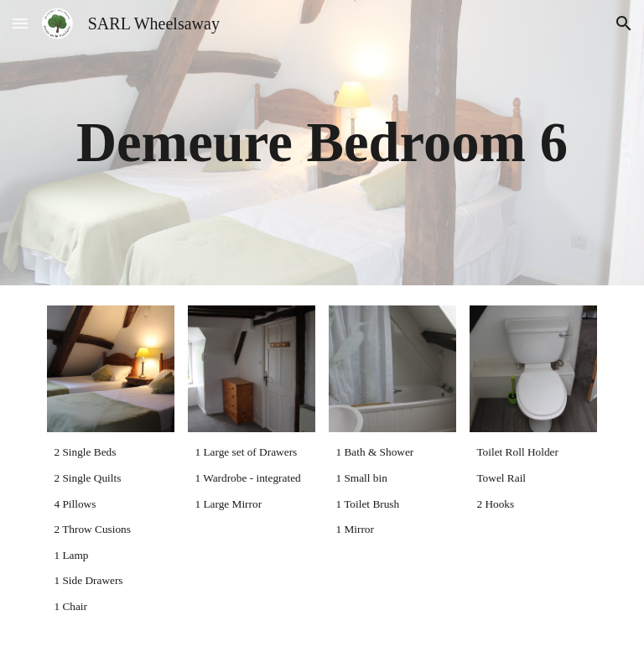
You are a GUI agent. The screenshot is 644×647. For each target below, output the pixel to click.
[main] (322, 143)
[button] (20, 23)
